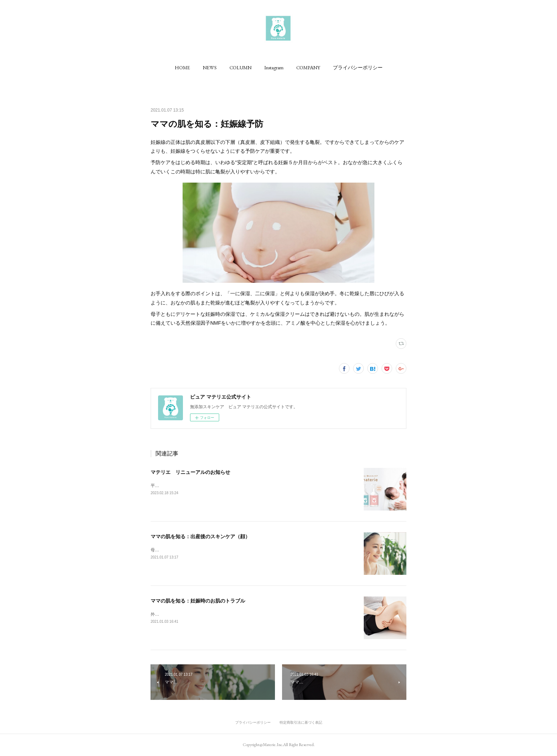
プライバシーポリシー (358, 67)
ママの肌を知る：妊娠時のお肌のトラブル (198, 601)
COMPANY (308, 67)
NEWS (210, 67)
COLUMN (240, 67)
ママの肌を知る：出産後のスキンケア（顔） (200, 536)
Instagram (274, 67)
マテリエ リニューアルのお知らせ (190, 472)
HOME (182, 67)
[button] (182, 67)
